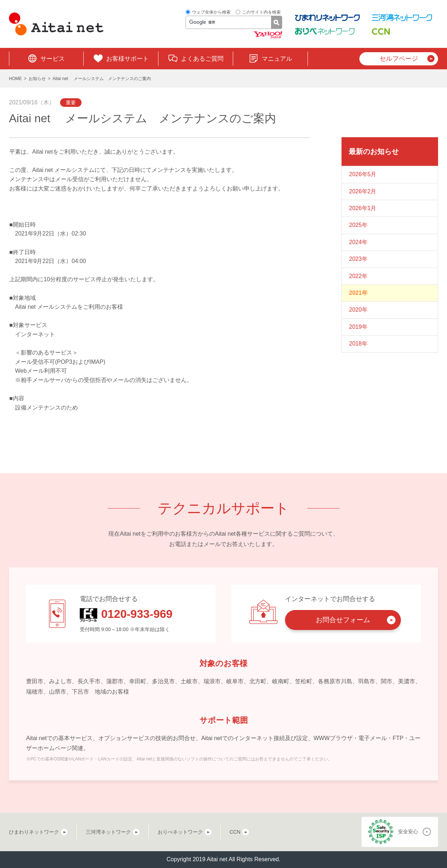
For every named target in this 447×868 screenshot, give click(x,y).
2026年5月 (363, 174)
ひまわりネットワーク (34, 832)
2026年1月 (363, 208)
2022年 (358, 276)
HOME (15, 79)
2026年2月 (363, 191)
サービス (53, 59)
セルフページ (399, 59)
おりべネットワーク (180, 832)
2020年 (358, 310)
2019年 (358, 327)
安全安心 (408, 832)
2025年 (358, 225)
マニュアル (277, 59)
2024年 (358, 242)
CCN (235, 832)
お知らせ (37, 79)
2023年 (358, 259)
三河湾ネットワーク (108, 832)
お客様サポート (127, 59)
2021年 (358, 293)
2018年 (358, 344)
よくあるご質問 (202, 59)
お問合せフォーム (343, 620)
